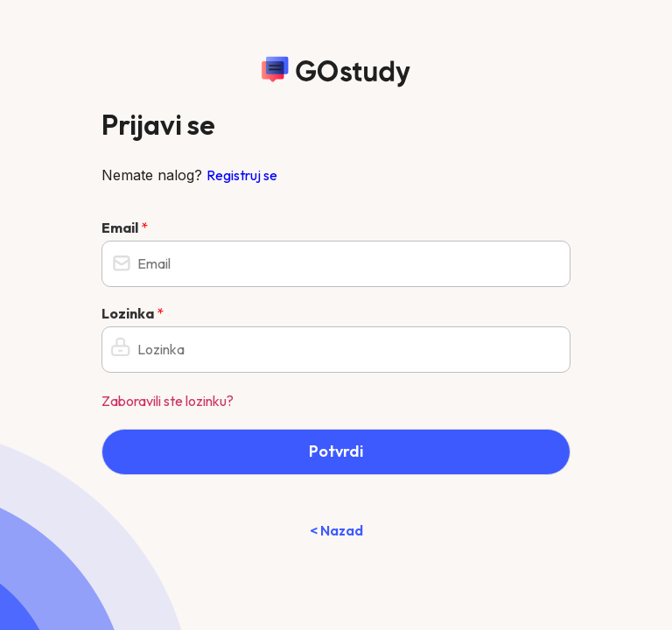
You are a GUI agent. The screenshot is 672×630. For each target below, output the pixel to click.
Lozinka (133, 313)
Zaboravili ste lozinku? (168, 401)
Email (125, 227)
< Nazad (336, 530)
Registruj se (242, 175)
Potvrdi (336, 451)
